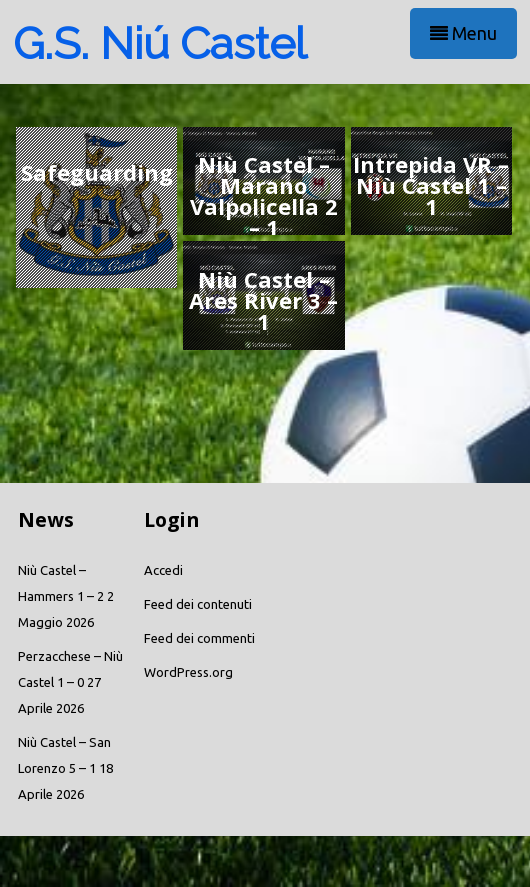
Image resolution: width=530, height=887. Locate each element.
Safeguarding (97, 172)
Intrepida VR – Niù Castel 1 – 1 (431, 185)
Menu (463, 33)
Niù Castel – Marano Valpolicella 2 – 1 (264, 195)
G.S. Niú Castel (160, 43)
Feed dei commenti (199, 638)
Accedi (163, 570)
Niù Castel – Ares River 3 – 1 (263, 300)
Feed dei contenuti (198, 604)
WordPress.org (188, 672)
